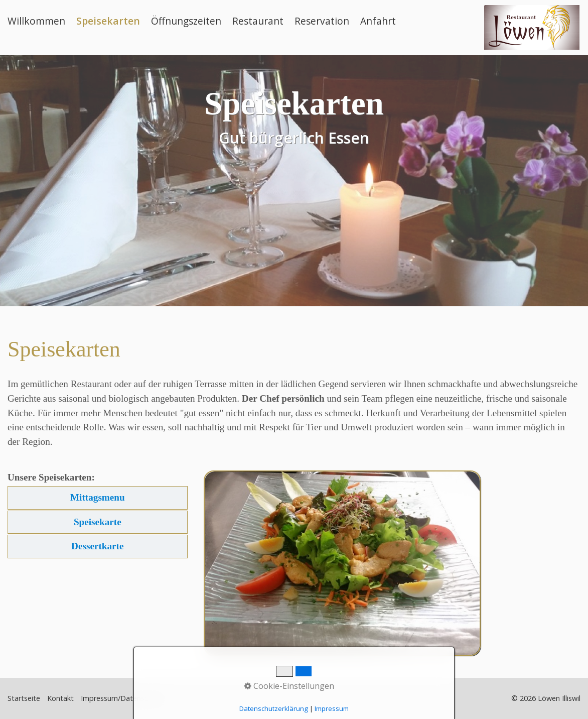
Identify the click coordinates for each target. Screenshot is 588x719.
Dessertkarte (97, 546)
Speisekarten (108, 21)
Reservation (322, 21)
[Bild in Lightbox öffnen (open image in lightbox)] (342, 563)
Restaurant (258, 21)
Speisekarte (98, 522)
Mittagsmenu (98, 497)
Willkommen (36, 21)
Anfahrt (378, 21)
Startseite (24, 698)
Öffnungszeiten (186, 21)
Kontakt (60, 698)
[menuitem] (39, 21)
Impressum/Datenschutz (122, 698)
